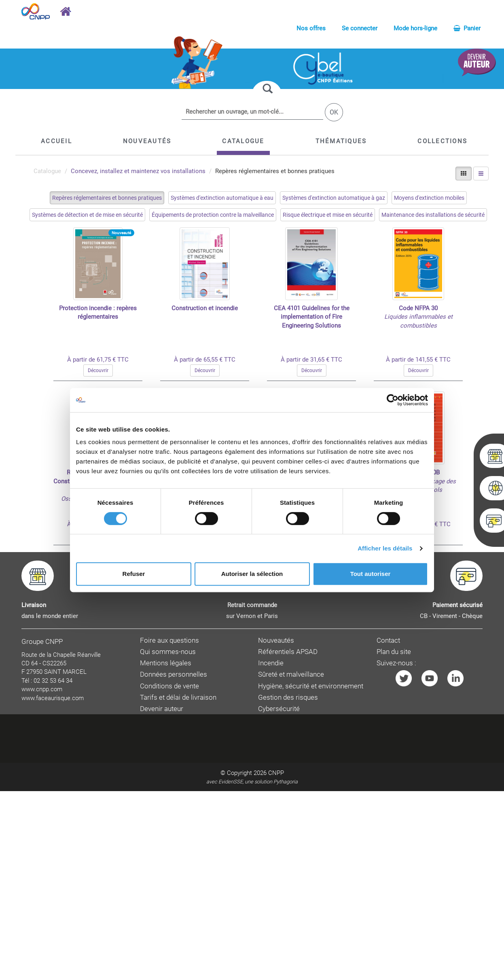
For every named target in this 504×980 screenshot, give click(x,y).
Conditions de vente (169, 686)
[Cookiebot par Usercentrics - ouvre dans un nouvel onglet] (393, 400)
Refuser (134, 574)
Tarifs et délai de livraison (178, 697)
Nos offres (311, 28)
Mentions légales (166, 663)
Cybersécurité (279, 709)
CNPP (276, 773)
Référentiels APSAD (288, 652)
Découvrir (98, 370)
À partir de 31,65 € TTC (311, 360)
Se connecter (360, 28)
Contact (388, 640)
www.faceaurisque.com (53, 698)
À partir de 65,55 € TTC (205, 360)
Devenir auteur (162, 709)
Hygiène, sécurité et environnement (311, 686)
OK (334, 112)
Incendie (271, 663)
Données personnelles (174, 674)
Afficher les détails (385, 548)
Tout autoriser (371, 574)
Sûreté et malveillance (291, 674)
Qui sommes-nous (168, 652)
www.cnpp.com (42, 689)
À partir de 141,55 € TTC (418, 360)
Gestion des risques (288, 697)
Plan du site (394, 652)
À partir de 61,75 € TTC (98, 360)
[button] (243, 141)
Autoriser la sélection (252, 574)
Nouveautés (276, 640)
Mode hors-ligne (415, 28)
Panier (467, 28)
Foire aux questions (169, 640)
